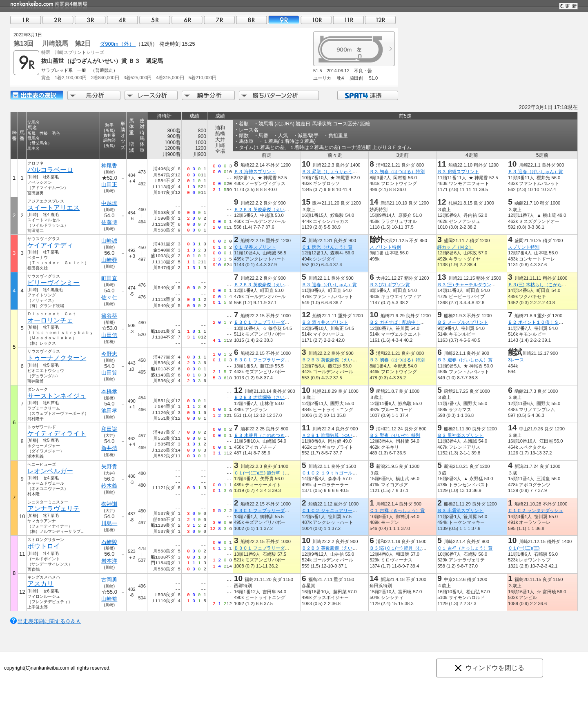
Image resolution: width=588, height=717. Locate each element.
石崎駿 (109, 542)
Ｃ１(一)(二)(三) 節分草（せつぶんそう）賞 (277, 473)
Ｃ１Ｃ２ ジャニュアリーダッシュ (336, 510)
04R (122, 20)
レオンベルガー (50, 471)
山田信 (109, 335)
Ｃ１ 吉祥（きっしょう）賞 (397, 510)
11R (348, 20)
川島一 (109, 523)
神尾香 (109, 166)
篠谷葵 (109, 316)
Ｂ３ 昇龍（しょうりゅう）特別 (334, 171)
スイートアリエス (53, 208)
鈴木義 (109, 486)
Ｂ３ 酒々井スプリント (325, 322)
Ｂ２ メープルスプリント (463, 322)
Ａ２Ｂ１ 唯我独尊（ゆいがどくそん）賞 (343, 435)
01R (26, 20)
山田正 (109, 184)
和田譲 (109, 429)
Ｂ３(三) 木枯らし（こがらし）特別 (544, 285)
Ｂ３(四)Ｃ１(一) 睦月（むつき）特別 (407, 548)
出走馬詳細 (37, 95)
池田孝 (109, 411)
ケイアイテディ (50, 245)
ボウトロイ (44, 546)
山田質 (109, 373)
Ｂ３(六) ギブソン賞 (390, 285)
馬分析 (94, 95)
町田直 (109, 278)
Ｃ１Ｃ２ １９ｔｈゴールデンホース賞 (341, 473)
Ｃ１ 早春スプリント (255, 247)
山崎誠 (109, 241)
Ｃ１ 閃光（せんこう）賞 (327, 247)
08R (252, 20)
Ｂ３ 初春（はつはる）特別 (397, 171)
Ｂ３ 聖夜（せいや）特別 (395, 435)
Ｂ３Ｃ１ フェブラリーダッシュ (266, 322)
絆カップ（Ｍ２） (455, 247)
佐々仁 (109, 297)
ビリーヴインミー (53, 283)
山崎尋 (109, 260)
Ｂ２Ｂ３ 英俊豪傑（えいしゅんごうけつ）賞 (280, 209)
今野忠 (109, 354)
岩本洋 (109, 561)
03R (90, 20)
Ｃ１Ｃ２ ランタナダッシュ (536, 510)
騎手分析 (208, 95)
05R (155, 20)
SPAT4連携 (367, 95)
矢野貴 (109, 466)
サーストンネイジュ (57, 396)
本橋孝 (109, 391)
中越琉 (109, 203)
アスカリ (40, 584)
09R (284, 20)
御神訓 (109, 504)
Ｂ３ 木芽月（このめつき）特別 (266, 435)
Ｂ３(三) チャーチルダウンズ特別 (471, 285)
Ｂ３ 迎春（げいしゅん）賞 (536, 171)
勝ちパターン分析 (279, 95)
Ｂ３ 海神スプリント (255, 171)
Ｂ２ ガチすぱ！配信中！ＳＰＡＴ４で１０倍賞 (417, 322)
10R (316, 20)
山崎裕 (109, 599)
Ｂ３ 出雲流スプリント (460, 510)
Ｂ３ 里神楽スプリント (460, 435)
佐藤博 (109, 222)
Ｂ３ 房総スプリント (458, 171)
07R (219, 20)
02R (58, 20)
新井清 (109, 448)
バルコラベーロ (50, 170)
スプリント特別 (385, 247)
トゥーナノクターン (57, 358)
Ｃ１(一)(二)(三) (524, 548)
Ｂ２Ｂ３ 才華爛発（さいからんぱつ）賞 (275, 397)
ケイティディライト (57, 433)
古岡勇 (109, 580)
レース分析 (151, 95)
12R (381, 20)
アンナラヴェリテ (53, 509)
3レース (516, 360)
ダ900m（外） (118, 44)
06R (187, 20)
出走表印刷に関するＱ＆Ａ (49, 621)
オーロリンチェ (50, 320)
